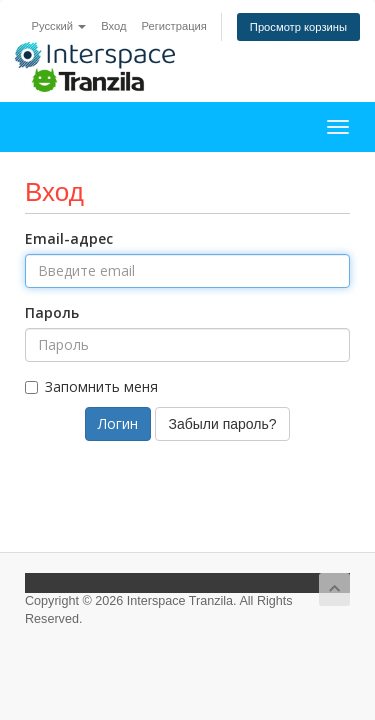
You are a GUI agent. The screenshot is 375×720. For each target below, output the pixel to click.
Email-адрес (69, 238)
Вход (113, 26)
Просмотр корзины (298, 27)
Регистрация (173, 26)
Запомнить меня (91, 386)
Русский (59, 26)
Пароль (52, 312)
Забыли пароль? (222, 424)
